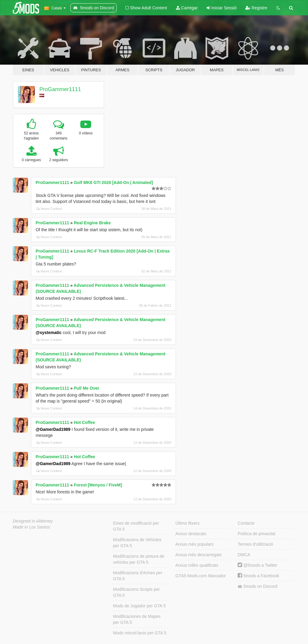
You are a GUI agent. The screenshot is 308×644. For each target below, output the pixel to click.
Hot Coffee (84, 422)
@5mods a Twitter (257, 565)
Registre (256, 8)
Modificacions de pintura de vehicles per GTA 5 (139, 559)
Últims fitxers (187, 523)
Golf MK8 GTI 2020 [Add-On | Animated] (113, 182)
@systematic (49, 333)
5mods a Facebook (258, 576)
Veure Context (49, 209)
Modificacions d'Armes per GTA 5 (138, 576)
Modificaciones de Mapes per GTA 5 (137, 619)
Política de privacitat (256, 534)
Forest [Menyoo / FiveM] (98, 485)
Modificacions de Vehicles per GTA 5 (137, 543)
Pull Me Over (86, 388)
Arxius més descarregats (199, 555)
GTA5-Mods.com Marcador (201, 576)
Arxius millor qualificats (197, 565)
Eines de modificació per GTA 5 (136, 526)
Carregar (187, 8)
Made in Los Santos (32, 527)
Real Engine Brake (92, 223)
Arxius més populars (194, 544)
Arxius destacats (191, 534)
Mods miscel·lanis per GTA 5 (140, 633)
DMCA (244, 555)
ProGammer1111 (60, 89)
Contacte (246, 523)
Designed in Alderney (33, 521)
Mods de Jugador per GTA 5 (139, 606)
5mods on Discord (257, 586)
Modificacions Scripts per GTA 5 (137, 592)
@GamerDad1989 (53, 429)
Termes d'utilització (255, 544)
